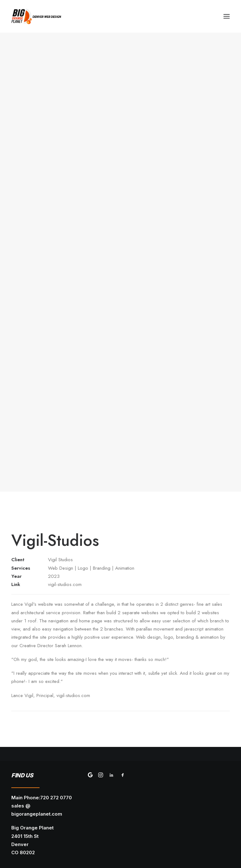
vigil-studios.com (65, 584)
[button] (227, 16)
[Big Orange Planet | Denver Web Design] (36, 16)
